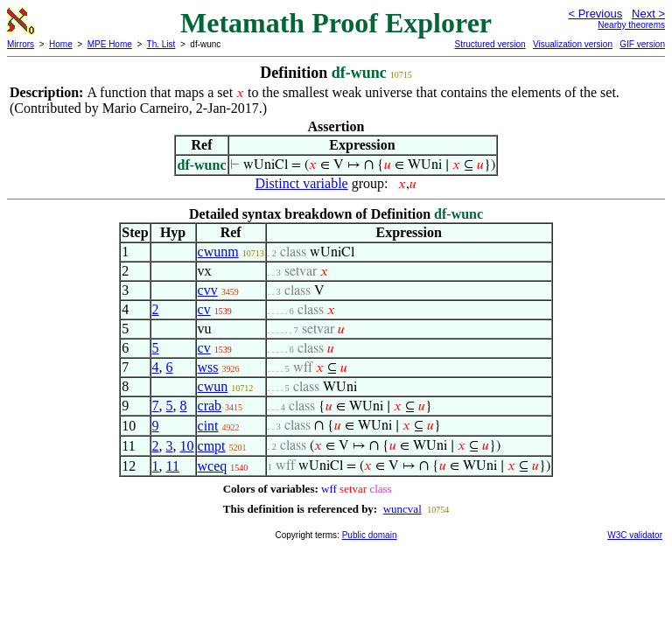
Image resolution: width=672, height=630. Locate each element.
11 (173, 466)
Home (61, 44)
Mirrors (21, 44)
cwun (213, 386)
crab (210, 406)
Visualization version (573, 44)
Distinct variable (302, 183)
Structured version (490, 44)
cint (208, 426)
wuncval (402, 509)
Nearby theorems (631, 25)
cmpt (212, 446)
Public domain (370, 535)
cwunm (218, 252)
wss (208, 367)
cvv (208, 290)
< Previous (595, 14)
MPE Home (110, 44)
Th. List (161, 44)
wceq (213, 466)
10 (187, 446)
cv (204, 309)
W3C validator (635, 535)
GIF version (642, 44)
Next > (648, 14)
